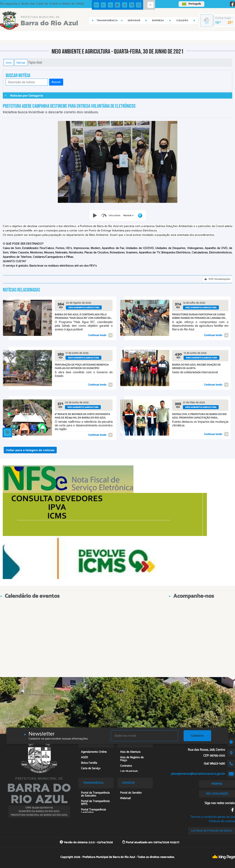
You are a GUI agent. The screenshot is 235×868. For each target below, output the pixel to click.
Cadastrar (197, 736)
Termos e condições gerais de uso (213, 817)
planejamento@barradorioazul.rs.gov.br (198, 774)
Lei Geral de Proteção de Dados (212, 831)
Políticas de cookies (222, 821)
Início (9, 62)
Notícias (21, 62)
